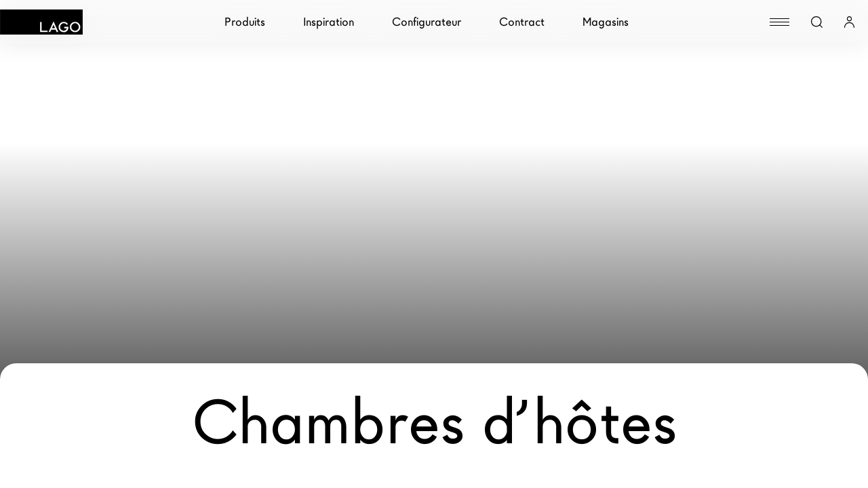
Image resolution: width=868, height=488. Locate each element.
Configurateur (427, 22)
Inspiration (329, 22)
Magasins (606, 22)
